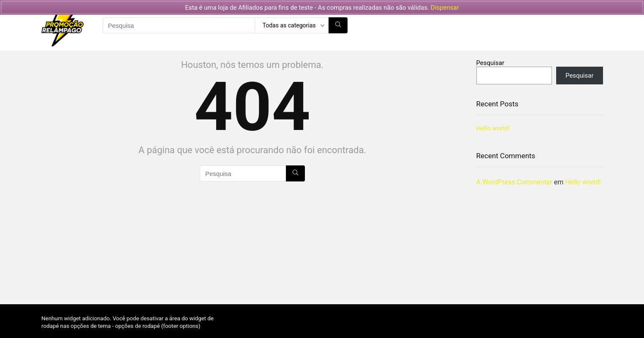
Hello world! (493, 128)
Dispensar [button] (445, 8)
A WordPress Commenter (514, 182)
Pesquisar (490, 63)
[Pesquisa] (338, 25)
